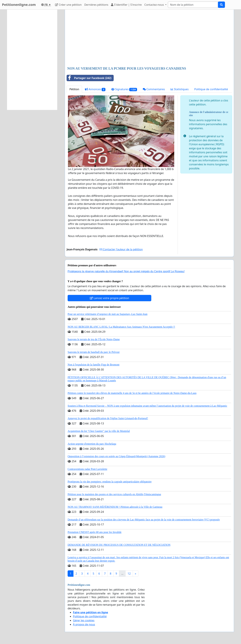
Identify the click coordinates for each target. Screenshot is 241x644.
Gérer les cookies (84, 620)
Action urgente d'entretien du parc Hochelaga (92, 444)
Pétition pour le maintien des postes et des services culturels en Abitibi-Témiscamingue (114, 494)
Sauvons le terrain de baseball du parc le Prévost (94, 352)
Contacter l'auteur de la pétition (121, 249)
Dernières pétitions (96, 5)
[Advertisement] (149, 38)
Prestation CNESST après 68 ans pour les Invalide (95, 532)
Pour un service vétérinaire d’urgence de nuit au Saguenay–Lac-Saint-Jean (108, 314)
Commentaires (154, 89)
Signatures (124, 89)
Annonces (95, 89)
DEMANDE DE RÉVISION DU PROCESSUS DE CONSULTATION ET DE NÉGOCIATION (119, 545)
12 (129, 574)
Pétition (74, 89)
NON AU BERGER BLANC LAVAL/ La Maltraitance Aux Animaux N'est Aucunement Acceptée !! (121, 327)
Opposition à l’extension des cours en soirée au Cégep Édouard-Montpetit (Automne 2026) (116, 456)
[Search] (193, 5)
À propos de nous (84, 624)
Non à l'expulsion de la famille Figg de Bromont (94, 365)
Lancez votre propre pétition (109, 298)
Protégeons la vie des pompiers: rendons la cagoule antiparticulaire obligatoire (110, 482)
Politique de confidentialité (211, 89)
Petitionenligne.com (19, 5)
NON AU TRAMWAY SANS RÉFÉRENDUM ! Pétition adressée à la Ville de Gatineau (115, 507)
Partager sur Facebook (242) (89, 78)
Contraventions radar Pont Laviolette (87, 469)
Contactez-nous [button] (155, 5)
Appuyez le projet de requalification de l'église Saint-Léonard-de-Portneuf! (108, 418)
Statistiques (180, 89)
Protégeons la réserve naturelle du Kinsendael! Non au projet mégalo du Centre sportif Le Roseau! (126, 271)
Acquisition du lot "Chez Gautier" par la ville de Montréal (99, 431)
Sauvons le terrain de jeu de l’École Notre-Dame (94, 339)
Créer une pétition (68, 5)
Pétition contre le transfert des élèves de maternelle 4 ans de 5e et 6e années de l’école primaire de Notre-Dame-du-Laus (132, 393)
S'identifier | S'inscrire (126, 5)
